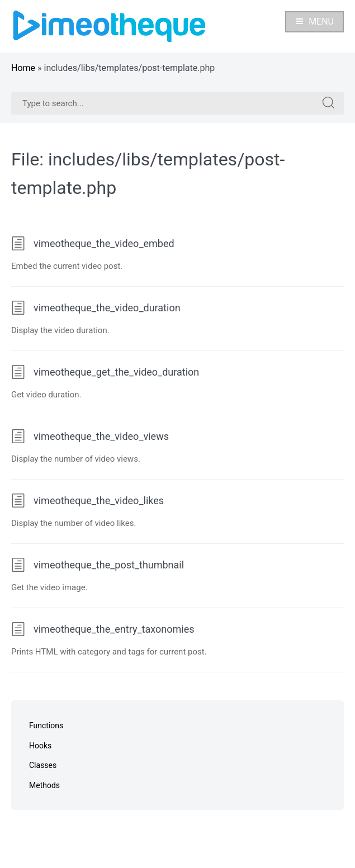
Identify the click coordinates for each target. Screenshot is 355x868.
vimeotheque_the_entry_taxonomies (103, 629)
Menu (314, 22)
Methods (44, 785)
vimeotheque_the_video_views (90, 436)
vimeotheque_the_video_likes (87, 501)
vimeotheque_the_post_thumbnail (98, 565)
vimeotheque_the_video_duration (96, 308)
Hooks (40, 746)
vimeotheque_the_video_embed (93, 243)
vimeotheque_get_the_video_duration (105, 372)
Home (23, 68)
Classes (43, 765)
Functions (46, 725)
